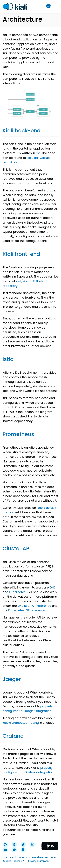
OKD (52, 587)
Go (38, 153)
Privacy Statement (39, 861)
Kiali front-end (21, 254)
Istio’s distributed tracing (21, 723)
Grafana (13, 736)
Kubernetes (17, 592)
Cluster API (17, 548)
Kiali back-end (22, 131)
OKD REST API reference (34, 606)
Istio (8, 359)
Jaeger (12, 679)
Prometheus (18, 434)
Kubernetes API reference (26, 610)
